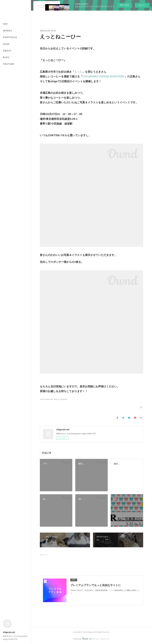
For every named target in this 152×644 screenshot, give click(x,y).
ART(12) (57, 399)
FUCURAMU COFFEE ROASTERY (103, 77)
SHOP (6, 44)
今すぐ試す (124, 5)
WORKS (7, 31)
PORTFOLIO (10, 37)
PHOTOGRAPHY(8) (46, 399)
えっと (78, 72)
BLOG (6, 57)
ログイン (142, 5)
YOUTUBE (9, 64)
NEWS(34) (64, 399)
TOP (5, 24)
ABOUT (7, 51)
